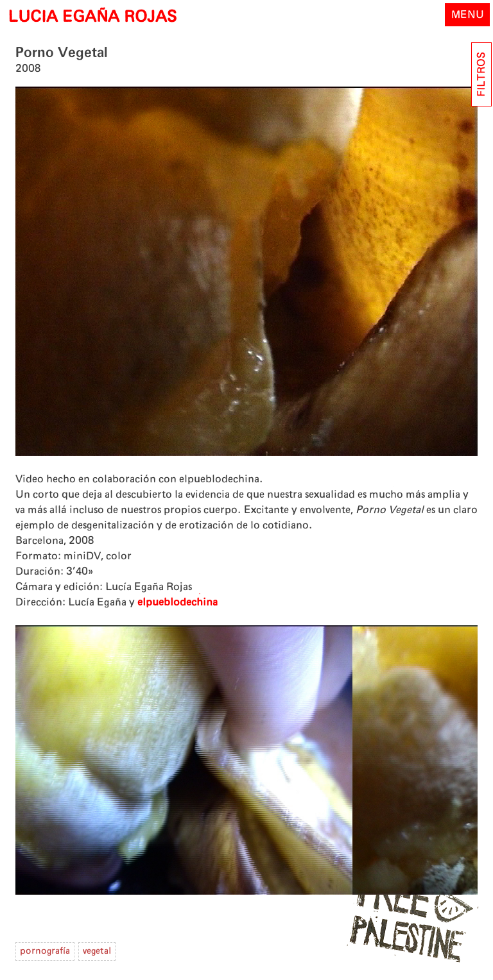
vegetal (97, 951)
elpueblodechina (177, 602)
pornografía (45, 951)
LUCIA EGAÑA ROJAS (92, 17)
